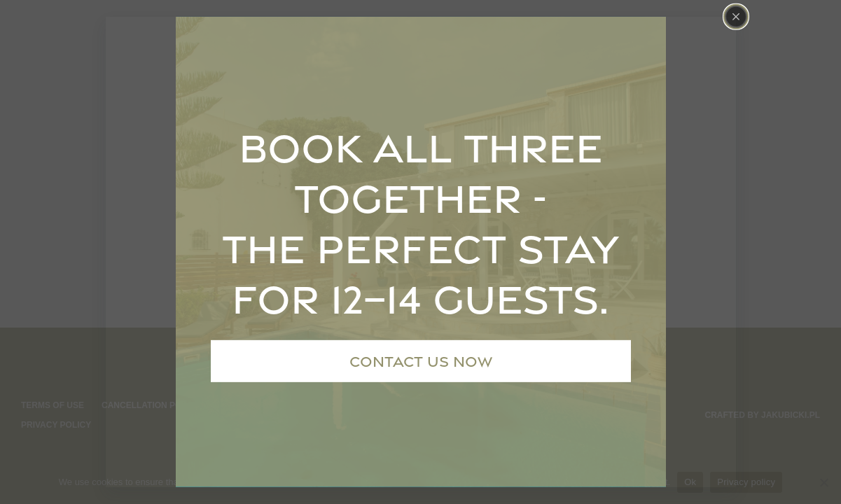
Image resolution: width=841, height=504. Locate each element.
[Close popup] (736, 17)
